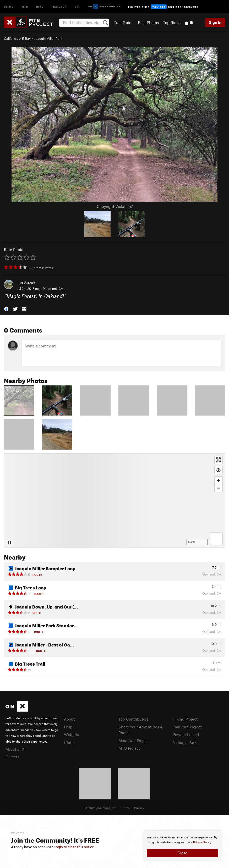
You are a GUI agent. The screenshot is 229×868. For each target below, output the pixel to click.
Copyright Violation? (115, 206)
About (69, 719)
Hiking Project (185, 719)
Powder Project (186, 734)
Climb (9, 6)
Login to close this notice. (74, 847)
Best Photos (148, 23)
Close (182, 853)
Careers (12, 757)
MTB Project (129, 748)
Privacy (139, 808)
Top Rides (172, 23)
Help (68, 727)
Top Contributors (133, 719)
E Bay (26, 38)
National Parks (186, 742)
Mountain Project (134, 740)
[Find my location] (218, 470)
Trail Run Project (187, 727)
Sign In (215, 22)
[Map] (114, 500)
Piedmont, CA (53, 289)
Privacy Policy (202, 842)
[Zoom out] (218, 488)
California (11, 38)
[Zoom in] (218, 480)
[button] (6, 308)
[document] (182, 846)
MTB (25, 6)
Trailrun (59, 6)
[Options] (216, 539)
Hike (40, 6)
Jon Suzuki (27, 283)
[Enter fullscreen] (218, 460)
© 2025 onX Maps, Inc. (101, 808)
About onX (15, 749)
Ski (77, 6)
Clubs (69, 742)
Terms (126, 808)
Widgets (71, 734)
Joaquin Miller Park (48, 38)
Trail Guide (124, 23)
